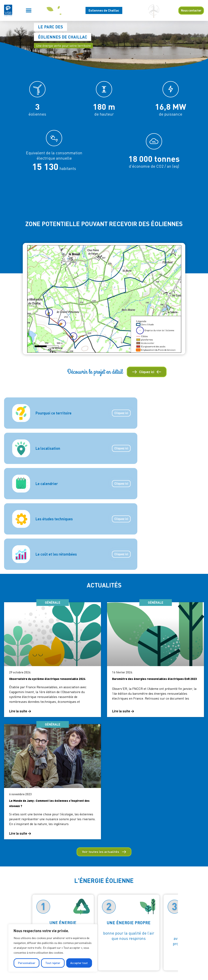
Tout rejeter (53, 963)
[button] (29, 10)
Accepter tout (79, 963)
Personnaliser (27, 963)
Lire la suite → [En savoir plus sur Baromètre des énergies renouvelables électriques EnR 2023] (123, 711)
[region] (53, 948)
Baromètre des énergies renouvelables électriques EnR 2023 (154, 679)
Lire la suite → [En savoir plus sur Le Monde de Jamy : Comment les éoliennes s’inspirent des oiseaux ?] (20, 833)
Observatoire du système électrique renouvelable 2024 (47, 679)
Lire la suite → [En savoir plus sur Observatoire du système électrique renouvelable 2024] (20, 711)
